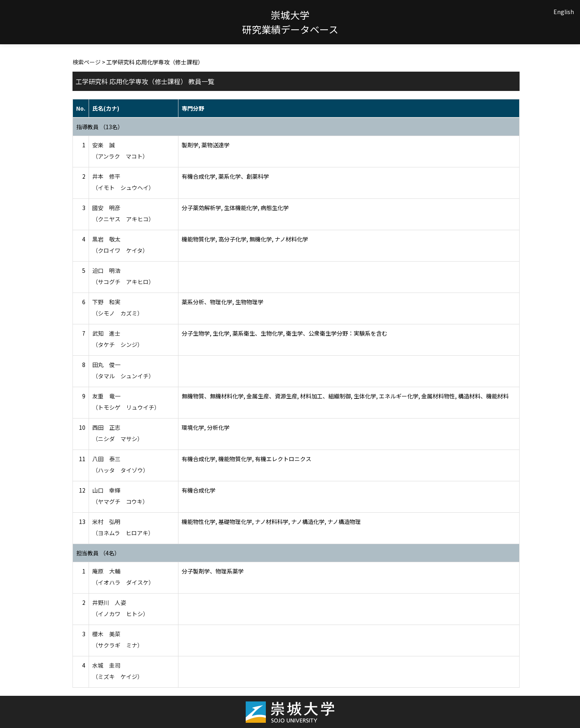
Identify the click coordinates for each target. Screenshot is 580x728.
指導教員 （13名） (100, 127)
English (564, 12)
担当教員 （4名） (98, 553)
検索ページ (87, 62)
